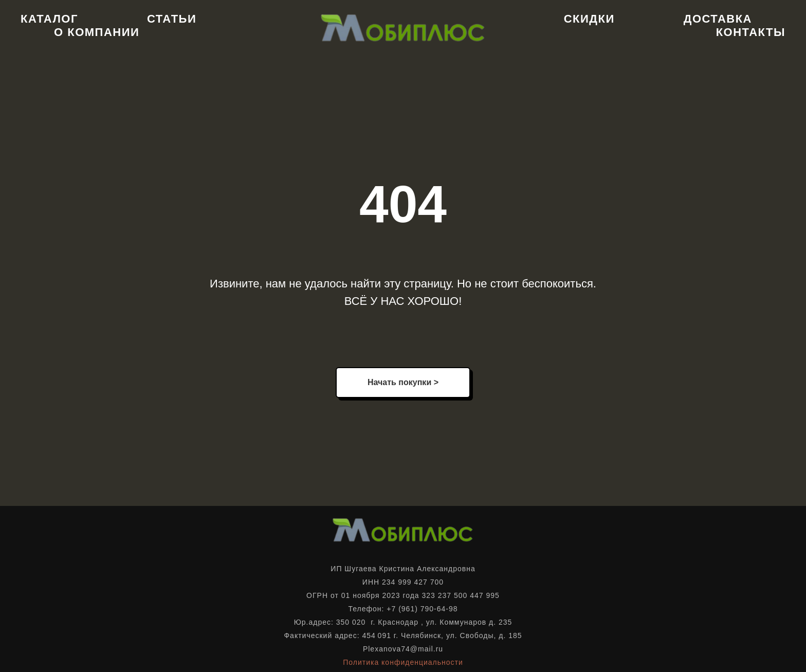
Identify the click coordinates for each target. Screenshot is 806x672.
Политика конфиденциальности (403, 662)
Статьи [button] (172, 19)
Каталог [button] (49, 19)
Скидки (589, 19)
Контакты (751, 32)
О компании (97, 32)
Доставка (718, 19)
